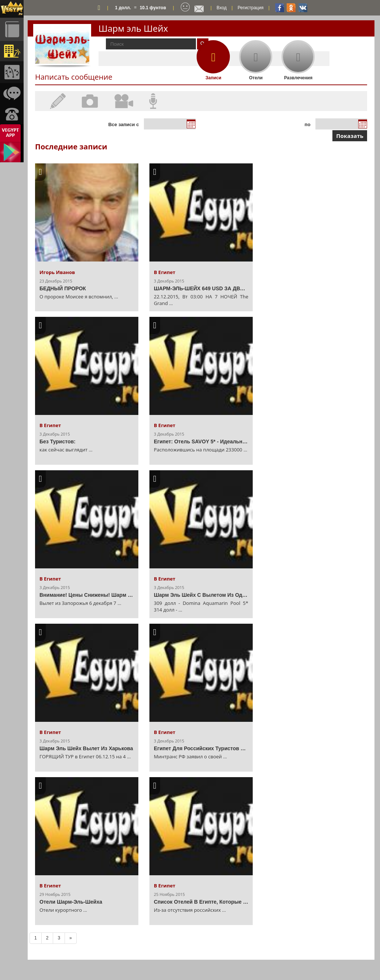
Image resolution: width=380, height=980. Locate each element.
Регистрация (251, 8)
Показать (350, 136)
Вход (222, 8)
